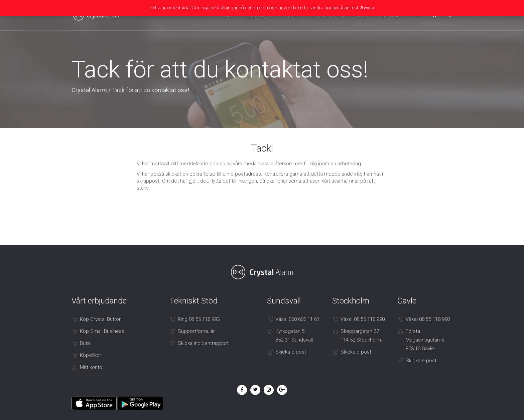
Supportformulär (196, 331)
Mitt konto (91, 367)
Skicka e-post (291, 352)
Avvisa (367, 8)
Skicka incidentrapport (203, 343)
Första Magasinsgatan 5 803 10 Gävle (425, 340)
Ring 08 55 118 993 (199, 319)
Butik (85, 343)
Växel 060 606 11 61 (297, 319)
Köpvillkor (91, 355)
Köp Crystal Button (101, 319)
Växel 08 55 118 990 (363, 319)
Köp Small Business (102, 331)
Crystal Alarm (89, 90)
